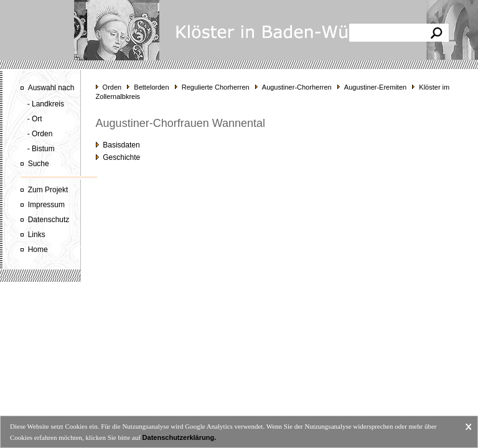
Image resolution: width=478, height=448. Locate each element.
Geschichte (118, 157)
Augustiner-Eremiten (375, 87)
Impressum (46, 205)
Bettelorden (151, 87)
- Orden (40, 134)
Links (37, 235)
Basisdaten (118, 145)
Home (38, 250)
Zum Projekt (48, 190)
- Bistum (41, 149)
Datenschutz (49, 220)
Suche (39, 164)
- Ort (35, 119)
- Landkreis (46, 104)
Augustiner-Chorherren (297, 87)
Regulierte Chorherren (216, 87)
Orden (112, 87)
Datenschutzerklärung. (180, 437)
